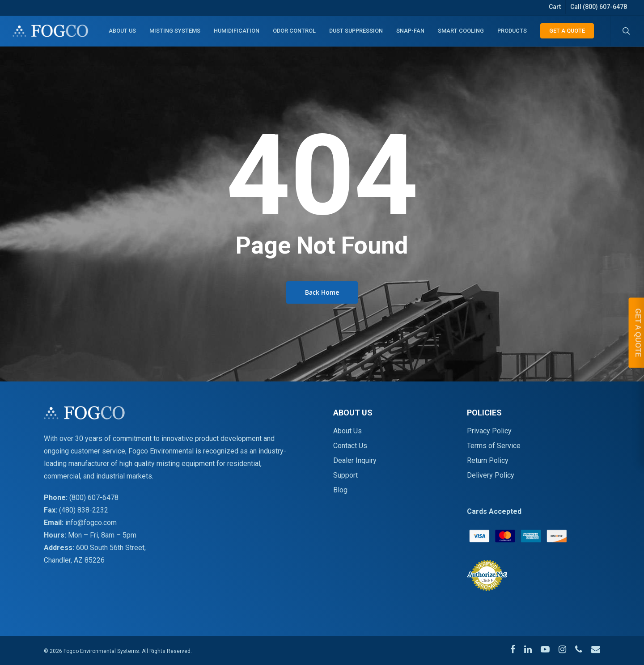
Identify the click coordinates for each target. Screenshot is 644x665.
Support (345, 475)
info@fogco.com (91, 523)
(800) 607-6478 (94, 498)
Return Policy (488, 460)
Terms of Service (494, 446)
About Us (347, 431)
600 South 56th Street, (111, 548)
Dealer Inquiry (355, 460)
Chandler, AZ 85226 (74, 560)
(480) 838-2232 (84, 510)
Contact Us (350, 446)
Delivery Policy (491, 475)
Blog (340, 490)
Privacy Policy (489, 431)
